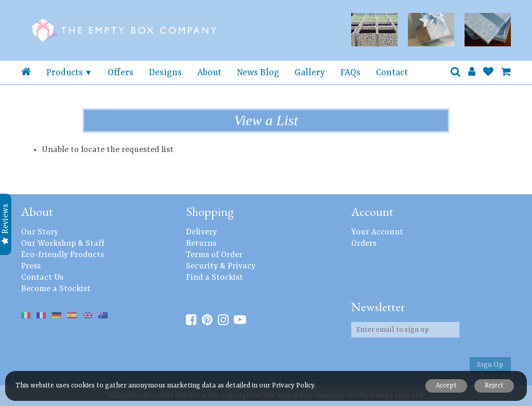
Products (65, 73)
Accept (446, 386)
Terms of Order (214, 255)
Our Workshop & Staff (63, 244)
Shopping (210, 212)
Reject (494, 386)
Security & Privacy (221, 266)
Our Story (40, 232)
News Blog (258, 73)
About (209, 73)
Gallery (310, 73)
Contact (392, 73)
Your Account (377, 232)
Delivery (201, 232)
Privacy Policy (293, 386)
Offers (121, 73)
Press (31, 266)
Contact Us (42, 278)
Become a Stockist (56, 289)
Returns (201, 244)
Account (372, 212)
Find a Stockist (214, 278)
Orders (364, 244)
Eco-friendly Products (63, 255)
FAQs (350, 73)
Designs (165, 73)
